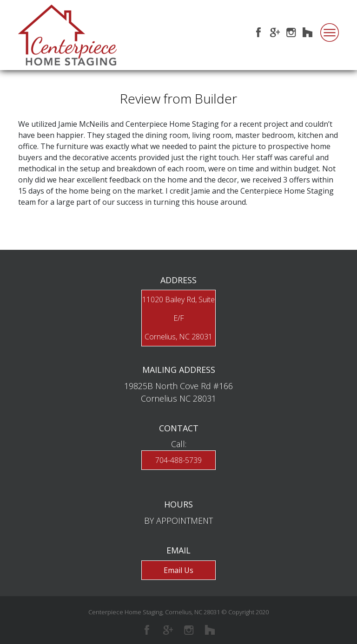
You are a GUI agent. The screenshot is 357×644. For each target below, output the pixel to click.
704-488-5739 (178, 460)
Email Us (178, 570)
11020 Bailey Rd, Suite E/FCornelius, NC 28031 (178, 318)
